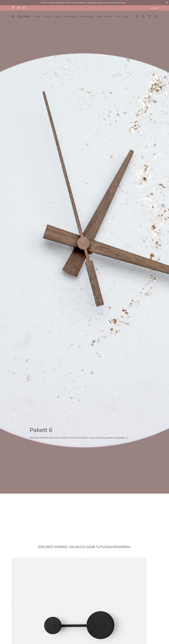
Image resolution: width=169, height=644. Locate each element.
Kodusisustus (71, 16)
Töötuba (47, 16)
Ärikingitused (87, 16)
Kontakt (154, 8)
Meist (99, 16)
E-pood (37, 16)
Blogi (126, 16)
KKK (118, 16)
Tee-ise (58, 16)
